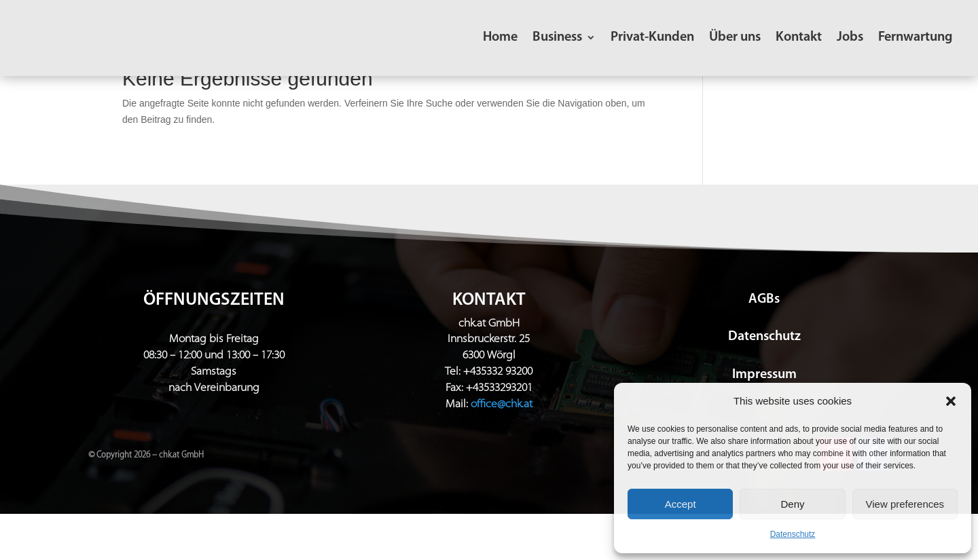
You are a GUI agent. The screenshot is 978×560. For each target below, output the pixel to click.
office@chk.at (502, 451)
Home (500, 38)
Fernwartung (915, 38)
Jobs (850, 38)
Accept (681, 504)
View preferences (905, 504)
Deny (792, 504)
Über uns (735, 38)
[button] (951, 401)
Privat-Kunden (652, 38)
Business (557, 38)
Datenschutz (793, 534)
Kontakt (799, 38)
